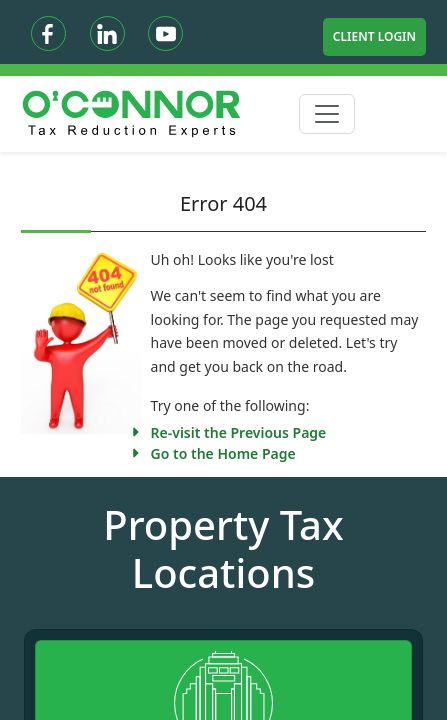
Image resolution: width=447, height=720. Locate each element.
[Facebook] (48, 33)
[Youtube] (165, 33)
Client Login (374, 36)
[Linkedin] (107, 33)
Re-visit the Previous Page (239, 432)
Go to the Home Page (223, 453)
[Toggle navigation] (327, 114)
